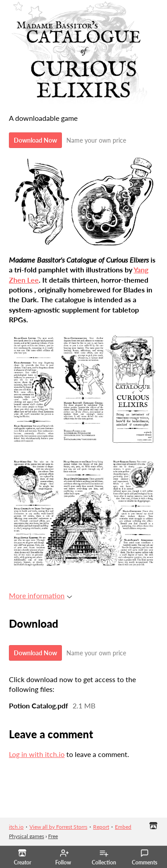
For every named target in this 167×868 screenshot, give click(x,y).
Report (101, 827)
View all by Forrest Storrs (58, 827)
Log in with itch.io (37, 754)
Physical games (26, 836)
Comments (145, 857)
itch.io (16, 827)
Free (53, 836)
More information (41, 595)
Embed (123, 827)
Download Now (35, 140)
